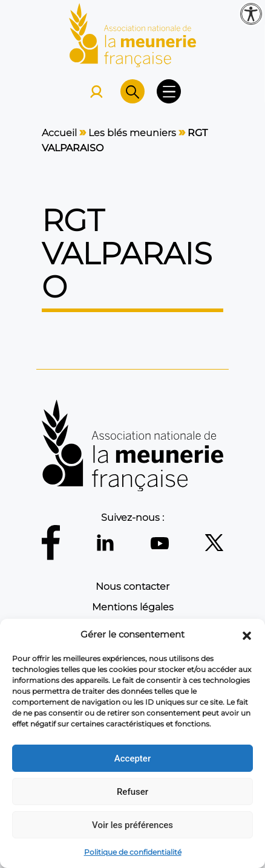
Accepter (132, 759)
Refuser (132, 792)
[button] (247, 635)
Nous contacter (132, 586)
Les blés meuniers (132, 133)
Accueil (59, 133)
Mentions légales (133, 607)
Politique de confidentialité (133, 852)
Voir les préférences (132, 825)
